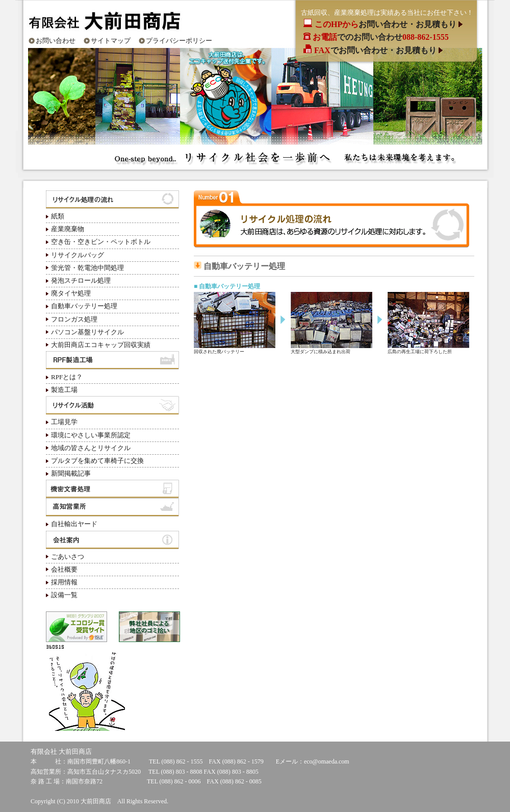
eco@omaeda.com (327, 761)
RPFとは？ (67, 377)
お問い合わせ (56, 41)
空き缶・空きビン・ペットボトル (101, 242)
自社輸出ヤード (74, 524)
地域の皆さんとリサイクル (91, 448)
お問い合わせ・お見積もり (387, 24)
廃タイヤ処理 (71, 293)
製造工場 (64, 390)
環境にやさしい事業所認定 (91, 435)
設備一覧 (64, 595)
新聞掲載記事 (71, 473)
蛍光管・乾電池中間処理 (87, 268)
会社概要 (64, 569)
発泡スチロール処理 (81, 280)
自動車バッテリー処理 (84, 306)
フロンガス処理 (74, 319)
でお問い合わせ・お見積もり (376, 50)
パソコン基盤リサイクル (87, 332)
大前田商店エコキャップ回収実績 (101, 345)
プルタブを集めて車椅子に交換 (97, 461)
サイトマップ (111, 41)
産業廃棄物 (68, 229)
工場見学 (64, 422)
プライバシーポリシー (179, 41)
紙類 (58, 216)
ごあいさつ (68, 557)
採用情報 (64, 582)
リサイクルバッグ (78, 255)
